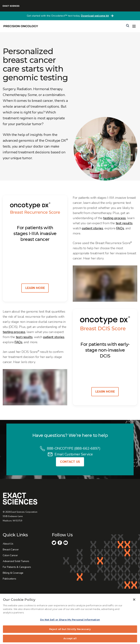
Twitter (54, 543)
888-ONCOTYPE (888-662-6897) (74, 448)
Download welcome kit (95, 16)
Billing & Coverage (13, 573)
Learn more (35, 288)
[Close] (134, 602)
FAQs (120, 228)
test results (124, 223)
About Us (8, 544)
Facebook (60, 543)
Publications (9, 579)
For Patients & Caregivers (17, 567)
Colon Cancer (10, 555)
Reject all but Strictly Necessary (70, 631)
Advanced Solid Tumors (16, 561)
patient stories (93, 228)
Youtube (66, 543)
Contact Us (70, 462)
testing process (114, 218)
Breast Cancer (11, 550)
